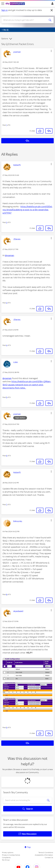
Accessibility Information (44, 855)
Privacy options (8, 853)
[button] (51, 51)
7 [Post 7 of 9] (7, 505)
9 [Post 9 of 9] (7, 727)
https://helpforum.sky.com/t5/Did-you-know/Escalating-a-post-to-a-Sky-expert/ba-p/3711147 (27, 210)
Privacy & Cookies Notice (11, 855)
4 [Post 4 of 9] (7, 345)
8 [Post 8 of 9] (7, 594)
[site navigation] (3, 4)
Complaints (6, 858)
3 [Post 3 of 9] (7, 303)
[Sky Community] (16, 4)
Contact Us (49, 858)
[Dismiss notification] (52, 10)
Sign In (52, 4)
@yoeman (10, 255)
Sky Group (6, 860)
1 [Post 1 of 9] (6, 125)
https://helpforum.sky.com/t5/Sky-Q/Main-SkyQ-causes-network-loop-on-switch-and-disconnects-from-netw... (27, 385)
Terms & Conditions (46, 853)
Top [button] (29, 847)
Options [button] (5, 39)
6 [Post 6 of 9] (7, 456)
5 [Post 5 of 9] (7, 397)
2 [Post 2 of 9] (7, 222)
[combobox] (25, 20)
